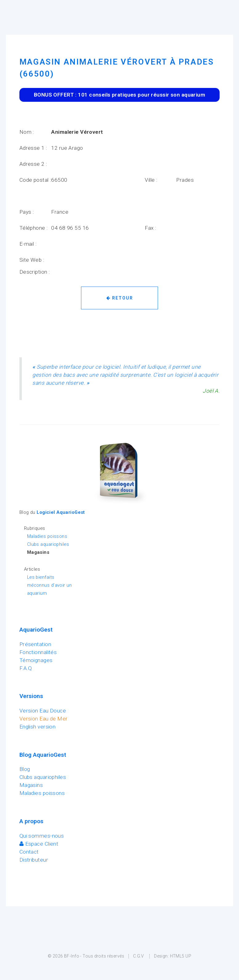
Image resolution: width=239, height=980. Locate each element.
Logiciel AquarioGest (61, 512)
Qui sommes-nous (42, 836)
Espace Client (39, 844)
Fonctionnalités (38, 652)
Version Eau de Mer (44, 719)
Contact (29, 852)
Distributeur (34, 860)
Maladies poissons (47, 536)
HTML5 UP (181, 956)
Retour (120, 298)
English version (38, 727)
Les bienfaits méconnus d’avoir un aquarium (49, 585)
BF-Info (72, 956)
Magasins (31, 785)
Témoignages (36, 660)
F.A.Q (26, 668)
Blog (25, 769)
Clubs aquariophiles (48, 544)
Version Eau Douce (43, 711)
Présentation (35, 644)
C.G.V (139, 956)
